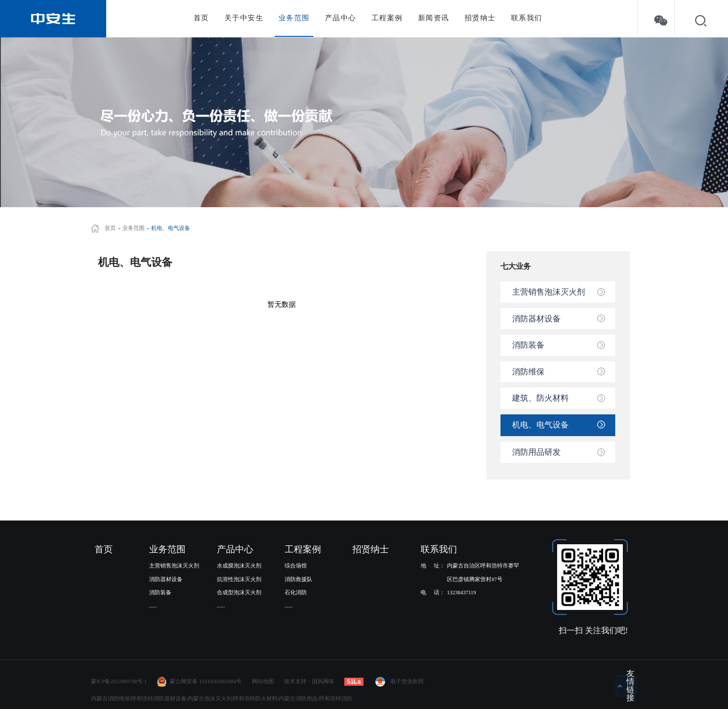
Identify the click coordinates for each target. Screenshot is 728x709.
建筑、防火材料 (540, 398)
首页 (201, 18)
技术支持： (298, 681)
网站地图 (263, 681)
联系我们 (527, 18)
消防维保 (528, 372)
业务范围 (294, 18)
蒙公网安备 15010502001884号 (206, 681)
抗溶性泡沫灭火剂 (239, 579)
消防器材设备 (536, 319)
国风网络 (323, 681)
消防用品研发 (536, 452)
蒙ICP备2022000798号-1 (119, 681)
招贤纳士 (480, 18)
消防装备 (528, 345)
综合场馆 (296, 566)
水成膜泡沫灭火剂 (239, 566)
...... (153, 606)
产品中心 (341, 18)
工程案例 (387, 18)
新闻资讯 (434, 18)
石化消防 (296, 593)
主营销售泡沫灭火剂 (549, 292)
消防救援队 (299, 579)
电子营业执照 (399, 682)
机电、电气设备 (171, 228)
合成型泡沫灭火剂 (239, 593)
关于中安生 (244, 18)
